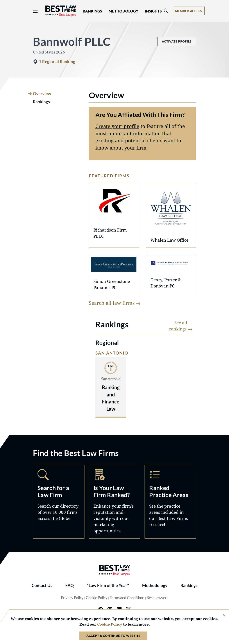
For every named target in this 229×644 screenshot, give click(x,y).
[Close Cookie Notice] (222, 615)
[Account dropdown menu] (189, 11)
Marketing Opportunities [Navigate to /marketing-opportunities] (115, 502)
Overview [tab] (42, 94)
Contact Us (42, 585)
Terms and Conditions (127, 598)
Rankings (189, 585)
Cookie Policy (97, 598)
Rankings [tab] (41, 102)
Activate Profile (177, 41)
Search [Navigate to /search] (59, 502)
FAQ (70, 585)
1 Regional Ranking (57, 62)
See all (181, 326)
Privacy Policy (72, 598)
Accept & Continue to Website (113, 636)
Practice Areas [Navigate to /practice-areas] (170, 502)
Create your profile (117, 126)
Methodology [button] (123, 11)
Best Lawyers (157, 598)
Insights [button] (153, 11)
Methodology (155, 585)
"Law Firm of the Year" (108, 585)
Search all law (115, 303)
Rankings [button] (92, 11)
